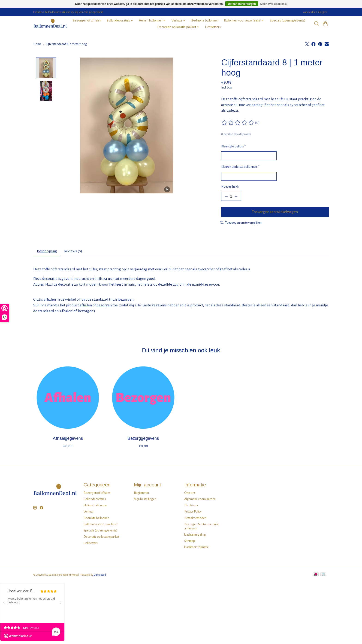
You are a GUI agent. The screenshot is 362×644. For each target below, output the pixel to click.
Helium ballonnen (95, 507)
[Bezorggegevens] (143, 399)
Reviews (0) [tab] (74, 253)
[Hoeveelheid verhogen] (236, 197)
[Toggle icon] (316, 24)
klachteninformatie (196, 549)
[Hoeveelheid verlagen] (226, 197)
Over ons (190, 495)
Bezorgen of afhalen (87, 20)
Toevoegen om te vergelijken (241, 224)
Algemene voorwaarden (200, 501)
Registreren (141, 495)
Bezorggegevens (143, 440)
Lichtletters (213, 27)
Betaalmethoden (195, 520)
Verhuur (89, 513)
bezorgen (126, 301)
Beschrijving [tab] (47, 253)
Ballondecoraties (95, 501)
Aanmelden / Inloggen (315, 12)
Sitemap (190, 543)
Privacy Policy (193, 513)
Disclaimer (191, 507)
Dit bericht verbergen (242, 4)
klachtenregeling (195, 536)
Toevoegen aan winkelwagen (275, 213)
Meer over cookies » (273, 4)
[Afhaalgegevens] (68, 399)
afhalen (50, 301)
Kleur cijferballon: (233, 146)
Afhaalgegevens (68, 440)
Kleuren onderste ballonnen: (240, 167)
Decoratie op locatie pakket (101, 539)
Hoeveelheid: (230, 187)
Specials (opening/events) (288, 20)
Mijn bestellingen (145, 501)
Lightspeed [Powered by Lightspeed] (100, 576)
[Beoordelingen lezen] (238, 123)
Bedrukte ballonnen (205, 20)
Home (37, 44)
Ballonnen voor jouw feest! (101, 526)
